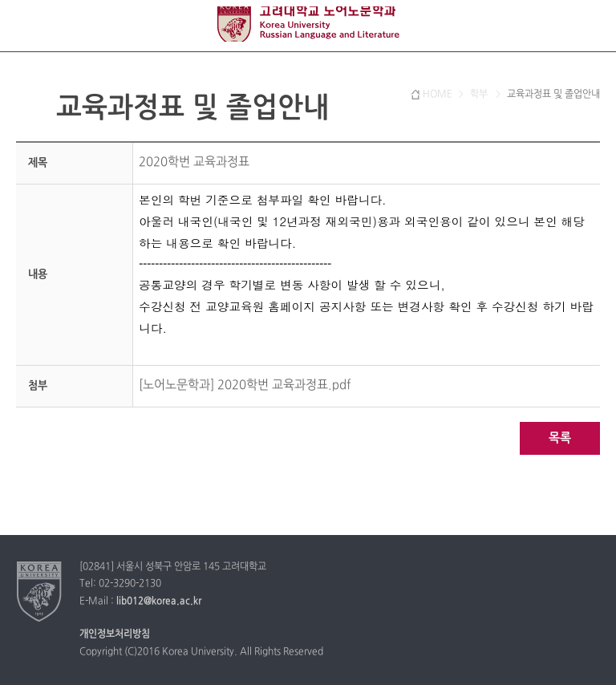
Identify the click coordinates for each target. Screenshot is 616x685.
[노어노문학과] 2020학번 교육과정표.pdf (245, 385)
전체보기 (26, 26)
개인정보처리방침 (115, 634)
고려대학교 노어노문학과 (308, 24)
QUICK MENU (590, 26)
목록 (560, 438)
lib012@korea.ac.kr (159, 602)
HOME (438, 95)
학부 (480, 95)
